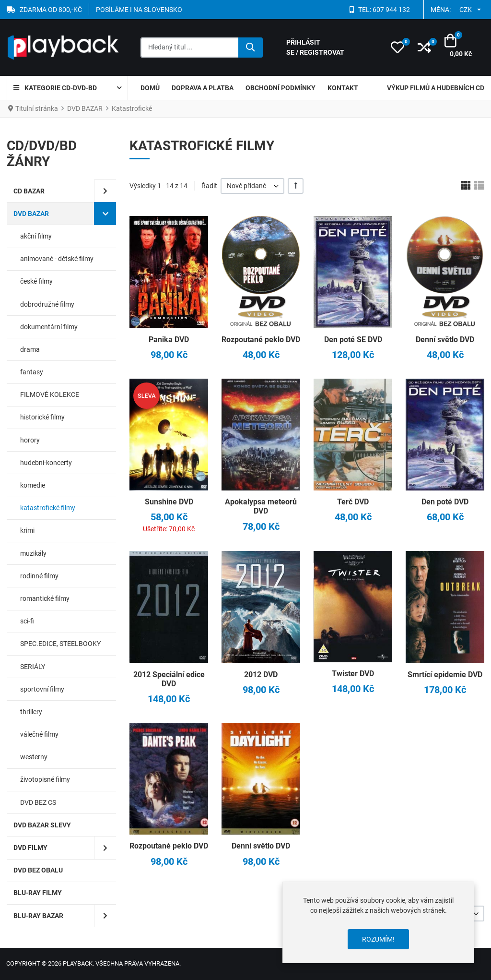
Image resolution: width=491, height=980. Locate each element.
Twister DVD (353, 674)
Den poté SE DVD (353, 340)
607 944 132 (391, 10)
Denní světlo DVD (445, 340)
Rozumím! (378, 939)
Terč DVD (353, 502)
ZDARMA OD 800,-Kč (51, 10)
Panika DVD (169, 340)
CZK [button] (466, 10)
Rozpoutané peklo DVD (261, 340)
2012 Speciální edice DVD (169, 679)
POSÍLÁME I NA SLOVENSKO (139, 10)
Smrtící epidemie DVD (445, 675)
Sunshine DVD (169, 502)
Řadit (209, 186)
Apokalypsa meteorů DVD (261, 506)
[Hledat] (251, 48)
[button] (397, 48)
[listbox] (252, 186)
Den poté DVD (445, 502)
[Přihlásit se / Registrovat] (332, 48)
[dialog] (378, 922)
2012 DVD (261, 675)
